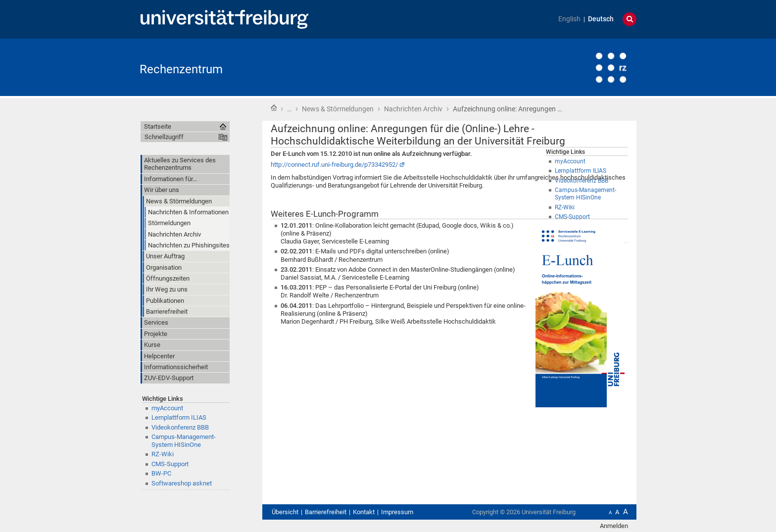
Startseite (274, 108)
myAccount (167, 408)
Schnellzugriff (164, 137)
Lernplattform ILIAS (179, 417)
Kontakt (364, 512)
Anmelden (614, 526)
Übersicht (285, 512)
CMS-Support (170, 464)
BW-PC (161, 473)
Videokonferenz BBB (180, 427)
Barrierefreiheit (326, 512)
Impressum (397, 512)
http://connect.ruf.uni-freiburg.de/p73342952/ (334, 165)
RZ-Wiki (163, 454)
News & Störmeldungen (338, 109)
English (569, 19)
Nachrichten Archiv (413, 109)
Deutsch (601, 19)
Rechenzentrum (181, 69)
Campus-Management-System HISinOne (184, 440)
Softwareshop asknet (182, 483)
